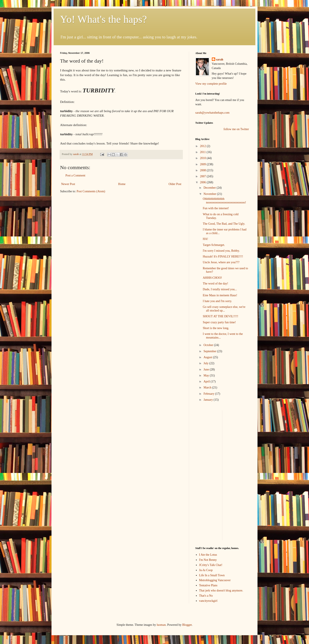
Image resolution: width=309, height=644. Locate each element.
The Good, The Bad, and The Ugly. (224, 224)
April (207, 381)
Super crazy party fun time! (219, 322)
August (208, 357)
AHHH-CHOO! (212, 278)
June (207, 369)
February (209, 394)
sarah (76, 154)
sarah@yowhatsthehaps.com (212, 113)
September (210, 351)
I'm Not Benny (208, 560)
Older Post (175, 184)
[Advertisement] (208, 475)
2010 (203, 158)
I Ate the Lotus (208, 555)
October (209, 345)
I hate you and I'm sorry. (217, 301)
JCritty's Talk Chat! (211, 565)
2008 (203, 170)
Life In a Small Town (212, 575)
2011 (203, 152)
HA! (205, 239)
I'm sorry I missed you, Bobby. (221, 251)
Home (122, 184)
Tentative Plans (208, 585)
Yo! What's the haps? (103, 19)
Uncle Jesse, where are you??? (221, 262)
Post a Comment (75, 175)
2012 (203, 146)
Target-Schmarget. (214, 245)
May (207, 375)
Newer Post (68, 184)
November (210, 194)
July (206, 363)
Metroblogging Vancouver (215, 580)
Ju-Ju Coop (206, 570)
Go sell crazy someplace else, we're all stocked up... (224, 309)
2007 (203, 176)
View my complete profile (211, 84)
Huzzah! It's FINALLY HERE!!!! (223, 257)
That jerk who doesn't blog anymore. (221, 591)
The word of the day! (215, 284)
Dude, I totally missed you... (220, 289)
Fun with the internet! (216, 208)
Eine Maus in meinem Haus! (220, 295)
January (208, 400)
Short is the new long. (216, 328)
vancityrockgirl (208, 601)
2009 (203, 164)
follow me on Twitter (236, 129)
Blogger (187, 625)
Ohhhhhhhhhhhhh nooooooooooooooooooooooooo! (224, 201)
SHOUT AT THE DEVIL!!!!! (220, 316)
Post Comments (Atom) (91, 191)
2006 (203, 182)
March (208, 387)
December (210, 188)
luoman (161, 625)
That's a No (206, 596)
